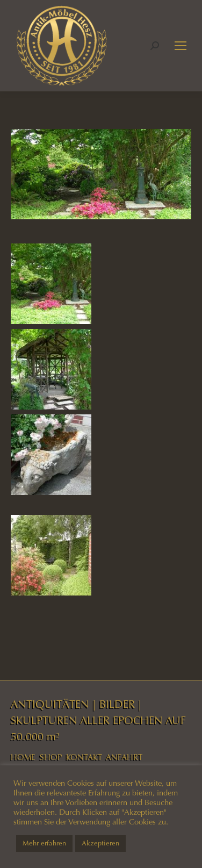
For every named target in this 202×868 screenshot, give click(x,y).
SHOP (51, 757)
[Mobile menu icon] (181, 46)
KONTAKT (84, 757)
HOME (23, 757)
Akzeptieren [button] (100, 843)
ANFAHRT (124, 757)
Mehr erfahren (44, 843)
